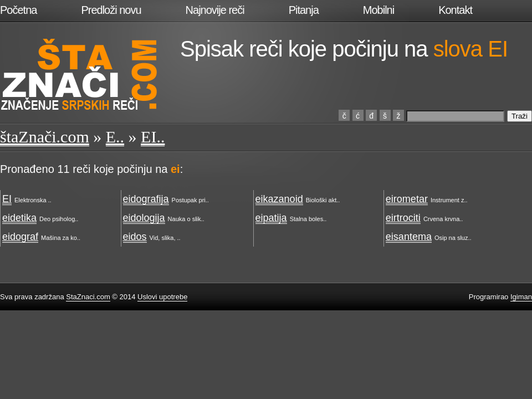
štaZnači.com (45, 137)
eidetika (19, 218)
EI (7, 199)
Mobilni (378, 10)
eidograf (20, 237)
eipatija (271, 218)
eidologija (144, 218)
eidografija (146, 199)
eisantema (409, 237)
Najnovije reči (215, 10)
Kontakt (455, 10)
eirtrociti (403, 218)
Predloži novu (111, 10)
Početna (18, 10)
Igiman (521, 297)
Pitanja (304, 10)
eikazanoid (279, 199)
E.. (115, 137)
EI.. (153, 137)
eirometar (407, 199)
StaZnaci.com (88, 297)
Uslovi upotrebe (162, 297)
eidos (135, 237)
